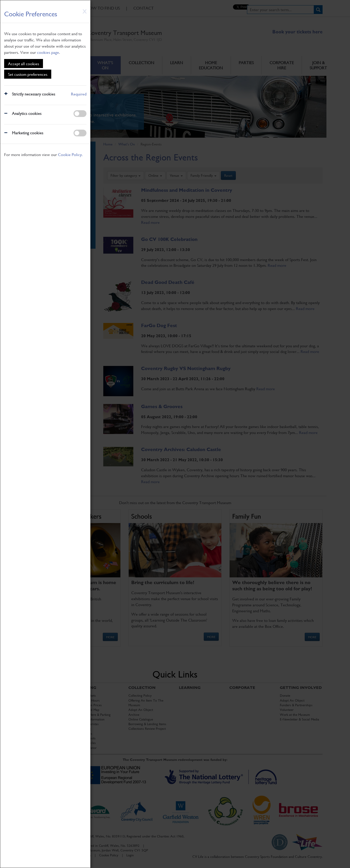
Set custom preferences (28, 74)
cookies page (48, 52)
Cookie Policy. (70, 154)
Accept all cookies (24, 64)
